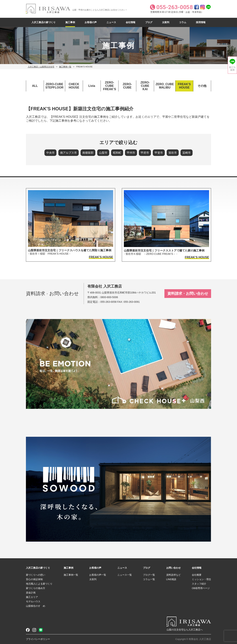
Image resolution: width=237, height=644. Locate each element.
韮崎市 (187, 153)
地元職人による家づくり (39, 584)
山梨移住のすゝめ (36, 606)
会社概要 (197, 575)
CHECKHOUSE (74, 86)
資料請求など (173, 575)
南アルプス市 (69, 153)
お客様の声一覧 (98, 575)
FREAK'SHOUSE (184, 86)
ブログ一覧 (149, 575)
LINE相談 (171, 579)
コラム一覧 (149, 579)
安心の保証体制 (34, 579)
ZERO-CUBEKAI (145, 86)
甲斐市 (159, 153)
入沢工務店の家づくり (44, 22)
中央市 (50, 153)
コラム (183, 22)
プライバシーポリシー (38, 639)
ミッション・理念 (201, 579)
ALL (35, 86)
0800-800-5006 (109, 297)
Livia (92, 86)
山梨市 (103, 153)
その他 (202, 86)
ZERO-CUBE (127, 86)
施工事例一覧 (65, 67)
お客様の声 (91, 22)
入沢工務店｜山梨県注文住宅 (41, 67)
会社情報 (131, 22)
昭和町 (117, 153)
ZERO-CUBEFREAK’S (109, 86)
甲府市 (145, 153)
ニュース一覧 (125, 575)
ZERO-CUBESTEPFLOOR (54, 86)
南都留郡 (88, 153)
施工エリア (32, 597)
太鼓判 (166, 22)
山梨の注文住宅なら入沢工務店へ (185, 630)
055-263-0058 (108, 302)
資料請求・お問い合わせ (188, 293)
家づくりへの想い (36, 575)
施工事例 (70, 22)
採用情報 (201, 22)
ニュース (111, 22)
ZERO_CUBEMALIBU (165, 86)
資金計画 (31, 593)
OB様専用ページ (201, 588)
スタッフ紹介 (199, 584)
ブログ (149, 22)
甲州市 (131, 153)
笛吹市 (173, 153)
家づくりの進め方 (36, 588)
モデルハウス (33, 602)
